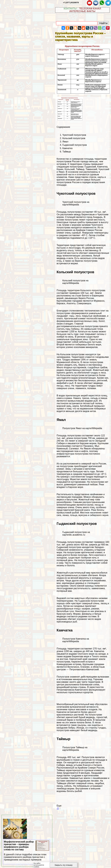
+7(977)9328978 (71, 2)
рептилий (102, 380)
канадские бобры (66, 728)
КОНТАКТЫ (70, 9)
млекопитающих (71, 256)
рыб (71, 383)
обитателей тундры (88, 373)
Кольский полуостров (74, 138)
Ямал (65, 142)
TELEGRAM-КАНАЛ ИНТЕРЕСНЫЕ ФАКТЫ (85, 10)
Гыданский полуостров (75, 145)
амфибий (62, 383)
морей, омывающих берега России (75, 298)
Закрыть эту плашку (64, 865)
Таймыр (67, 152)
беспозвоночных (87, 380)
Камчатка (67, 148)
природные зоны (79, 339)
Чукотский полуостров (74, 135)
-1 (58, 808)
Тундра (66, 360)
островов (62, 164)
